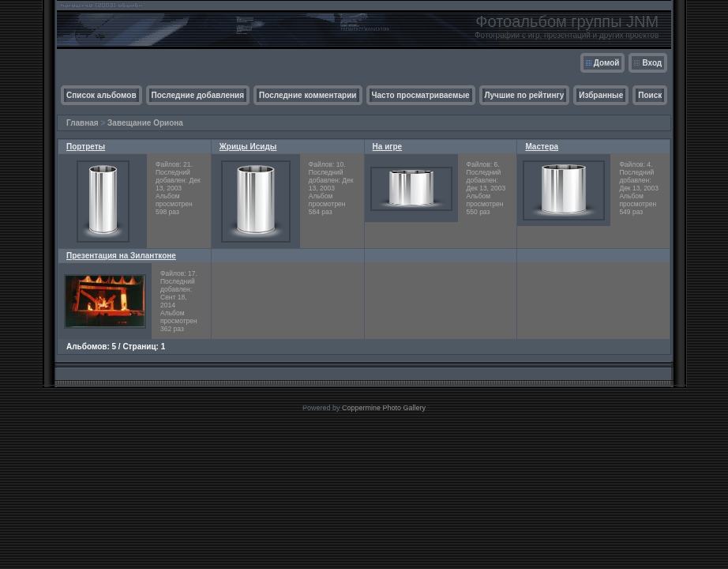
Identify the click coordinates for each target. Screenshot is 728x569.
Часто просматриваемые (421, 95)
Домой (607, 63)
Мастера (542, 147)
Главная (83, 123)
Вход (652, 63)
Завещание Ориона (145, 123)
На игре (388, 147)
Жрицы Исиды (248, 147)
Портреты (86, 147)
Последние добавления (198, 95)
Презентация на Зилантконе (121, 256)
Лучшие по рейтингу (525, 95)
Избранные (601, 95)
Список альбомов (101, 95)
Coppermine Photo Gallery (384, 408)
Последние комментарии (308, 95)
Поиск (650, 95)
